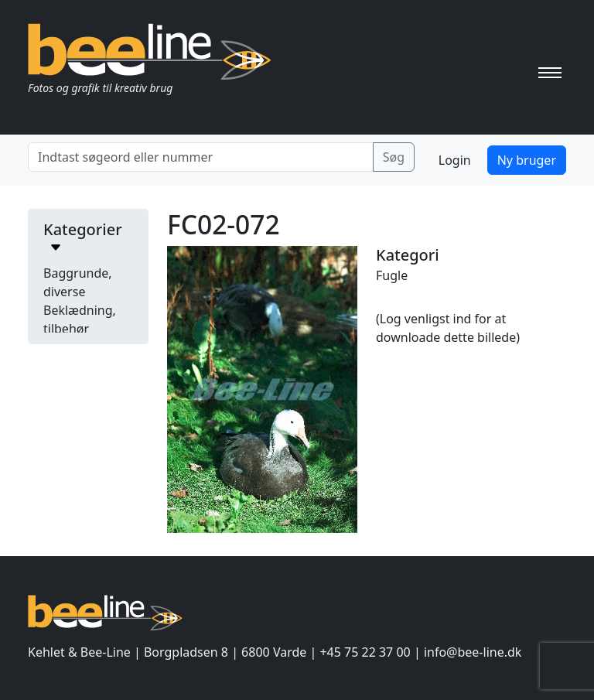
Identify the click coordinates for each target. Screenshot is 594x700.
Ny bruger (527, 160)
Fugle (392, 275)
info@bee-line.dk (473, 652)
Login (455, 160)
